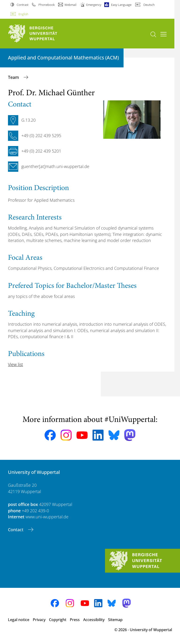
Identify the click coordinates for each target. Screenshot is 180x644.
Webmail (70, 5)
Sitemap (115, 620)
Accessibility (94, 620)
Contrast (22, 5)
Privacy (39, 620)
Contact (16, 530)
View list (15, 364)
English (23, 14)
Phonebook (47, 5)
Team (14, 77)
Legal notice (19, 620)
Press (75, 620)
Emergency (94, 5)
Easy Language (121, 5)
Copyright (58, 620)
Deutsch (149, 5)
